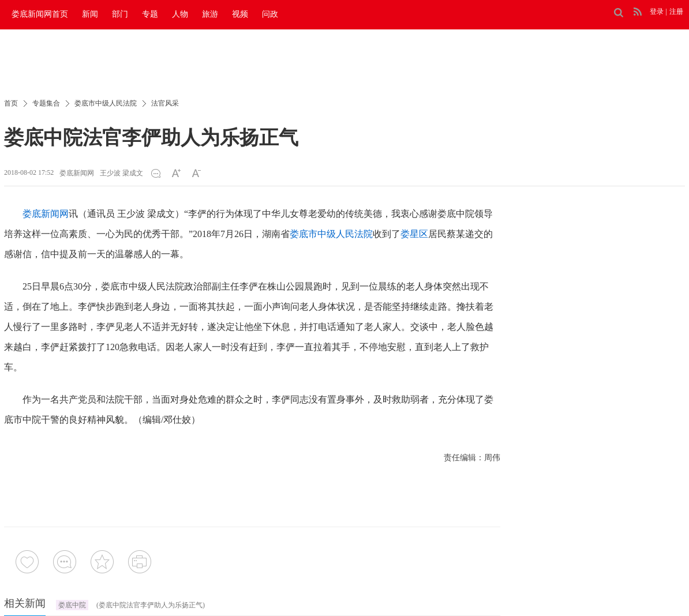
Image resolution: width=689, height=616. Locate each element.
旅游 (210, 14)
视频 (240, 14)
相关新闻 (25, 603)
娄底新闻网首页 (40, 14)
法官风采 (165, 103)
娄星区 (414, 234)
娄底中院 (72, 605)
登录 (657, 12)
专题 (150, 14)
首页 (11, 103)
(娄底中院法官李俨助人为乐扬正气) (151, 605)
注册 (676, 12)
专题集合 (46, 103)
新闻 (90, 14)
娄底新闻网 (77, 173)
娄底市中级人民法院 (106, 103)
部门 (120, 14)
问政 (270, 14)
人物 (180, 14)
